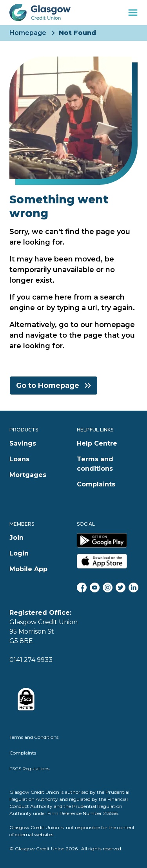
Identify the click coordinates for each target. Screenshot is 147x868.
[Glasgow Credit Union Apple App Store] (107, 561)
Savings (23, 443)
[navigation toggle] (133, 13)
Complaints (96, 484)
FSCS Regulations (29, 768)
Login (19, 553)
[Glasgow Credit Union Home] (40, 13)
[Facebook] (82, 587)
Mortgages (28, 475)
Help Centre (97, 443)
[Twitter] (121, 587)
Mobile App (28, 569)
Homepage (28, 33)
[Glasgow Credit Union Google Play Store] (107, 540)
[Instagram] (108, 587)
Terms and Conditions (34, 737)
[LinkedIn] (133, 587)
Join (16, 538)
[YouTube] (95, 587)
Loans (19, 459)
